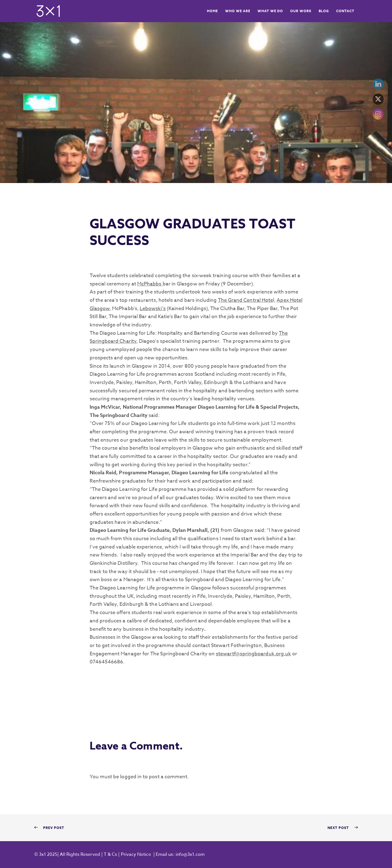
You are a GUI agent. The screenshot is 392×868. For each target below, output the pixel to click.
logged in (131, 777)
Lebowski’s (153, 309)
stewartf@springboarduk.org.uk (253, 654)
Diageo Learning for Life (225, 407)
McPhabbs (150, 284)
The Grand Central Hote (246, 300)
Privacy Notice (136, 854)
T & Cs (110, 854)
